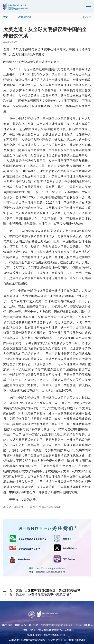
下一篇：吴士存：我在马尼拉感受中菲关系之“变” (37, 594)
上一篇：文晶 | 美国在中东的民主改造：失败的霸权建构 (42, 590)
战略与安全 (25, 17)
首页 (6, 17)
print (87, 17)
